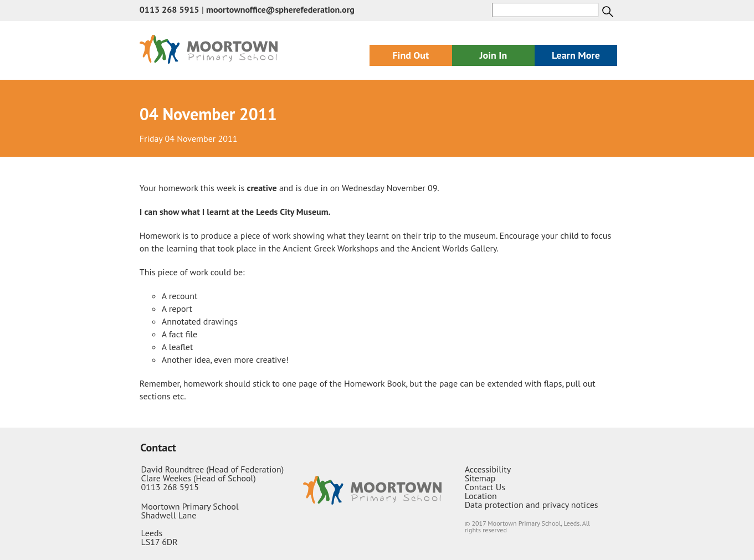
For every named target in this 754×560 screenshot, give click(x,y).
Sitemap (480, 478)
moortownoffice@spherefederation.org (280, 9)
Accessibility (488, 469)
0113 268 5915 (170, 9)
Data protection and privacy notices (532, 505)
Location (481, 496)
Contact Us (485, 487)
